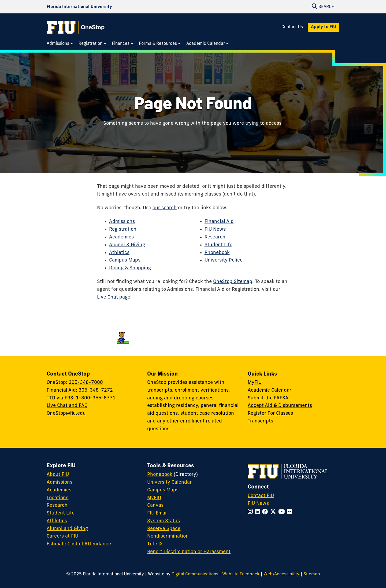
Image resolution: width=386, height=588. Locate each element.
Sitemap (312, 574)
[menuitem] (60, 44)
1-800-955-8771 (96, 398)
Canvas (155, 506)
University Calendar (169, 482)
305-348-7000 (86, 383)
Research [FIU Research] (57, 506)
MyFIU (255, 383)
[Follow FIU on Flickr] (290, 512)
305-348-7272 (96, 390)
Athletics (119, 253)
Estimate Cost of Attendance (79, 544)
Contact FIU (261, 496)
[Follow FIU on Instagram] (251, 512)
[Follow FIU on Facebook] (266, 512)
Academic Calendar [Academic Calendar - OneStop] (270, 390)
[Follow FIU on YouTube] (283, 512)
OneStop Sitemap (233, 282)
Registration (123, 229)
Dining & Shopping (130, 268)
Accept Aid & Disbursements (280, 406)
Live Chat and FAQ (67, 406)
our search (165, 208)
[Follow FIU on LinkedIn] (259, 512)
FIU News (215, 229)
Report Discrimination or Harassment (189, 552)
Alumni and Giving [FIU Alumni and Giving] (67, 529)
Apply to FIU (324, 27)
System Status (164, 521)
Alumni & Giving (127, 245)
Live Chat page (114, 297)
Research (215, 237)
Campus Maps (125, 260)
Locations (57, 498)
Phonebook (217, 253)
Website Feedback (241, 574)
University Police (224, 260)
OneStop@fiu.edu (66, 414)
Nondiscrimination (168, 536)
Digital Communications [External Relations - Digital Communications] (195, 574)
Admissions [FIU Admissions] (60, 482)
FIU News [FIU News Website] (258, 504)
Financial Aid (219, 222)
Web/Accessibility (281, 574)
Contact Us (292, 27)
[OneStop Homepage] (76, 27)
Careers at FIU (62, 536)
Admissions (122, 222)
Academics (121, 237)
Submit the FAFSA (268, 398)
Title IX (155, 544)
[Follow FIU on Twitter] (274, 512)
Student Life (218, 245)
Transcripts (260, 421)
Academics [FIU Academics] (59, 490)
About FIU (58, 475)
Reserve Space (164, 529)
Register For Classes (270, 414)
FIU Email (157, 513)
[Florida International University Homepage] (79, 7)
